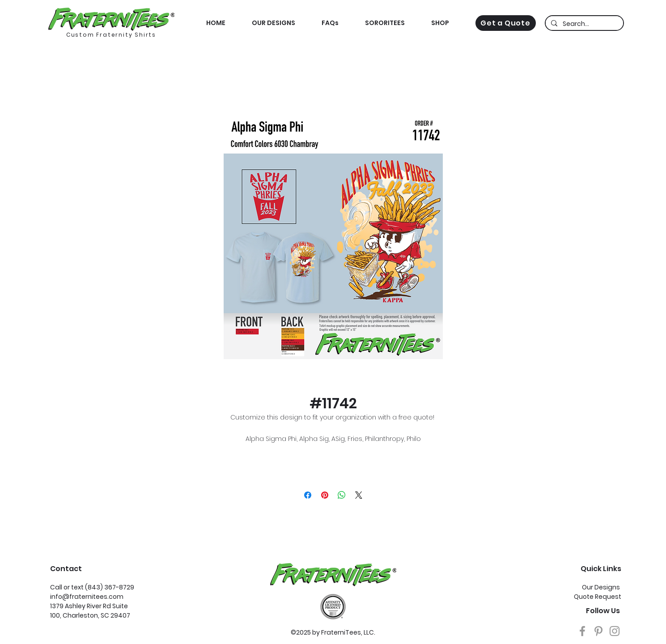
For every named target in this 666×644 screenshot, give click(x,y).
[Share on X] (359, 495)
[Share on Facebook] (308, 495)
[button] (440, 23)
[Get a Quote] (506, 23)
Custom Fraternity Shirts (111, 35)
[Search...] (583, 24)
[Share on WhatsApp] (342, 495)
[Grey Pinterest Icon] (598, 631)
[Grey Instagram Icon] (615, 631)
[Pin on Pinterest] (325, 495)
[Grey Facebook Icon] (582, 631)
